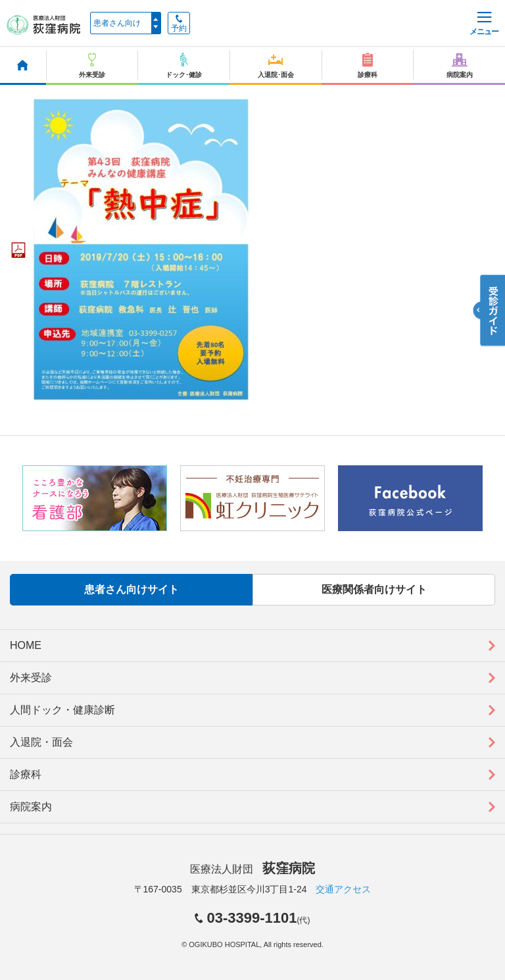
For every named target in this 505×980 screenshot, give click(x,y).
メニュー (484, 24)
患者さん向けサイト (132, 589)
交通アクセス (343, 889)
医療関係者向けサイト (374, 589)
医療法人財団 (252, 869)
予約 (179, 24)
